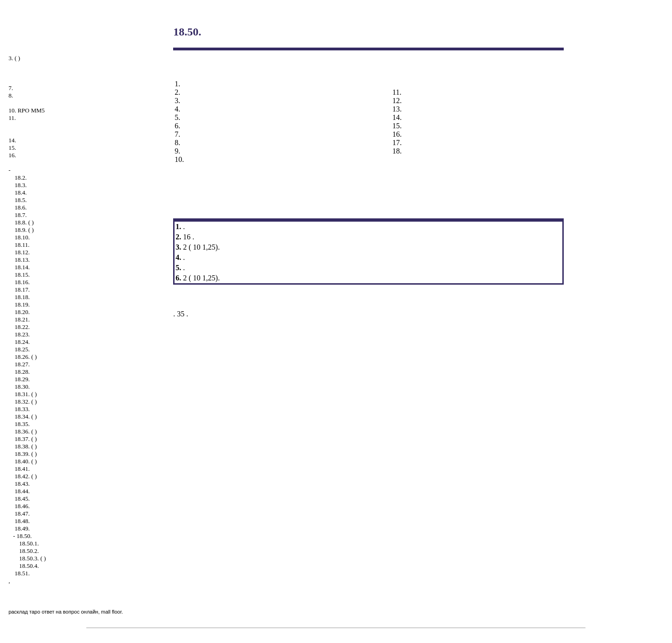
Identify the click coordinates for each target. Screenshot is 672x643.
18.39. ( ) (26, 454)
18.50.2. (29, 551)
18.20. (22, 312)
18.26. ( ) (26, 357)
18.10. (22, 237)
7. (11, 88)
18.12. (22, 252)
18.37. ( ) (26, 439)
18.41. (22, 469)
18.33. (22, 409)
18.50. (24, 536)
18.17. (22, 290)
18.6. (21, 207)
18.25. (22, 349)
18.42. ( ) (26, 476)
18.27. (22, 364)
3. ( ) (14, 58)
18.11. (22, 245)
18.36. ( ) (26, 431)
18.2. (21, 178)
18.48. (22, 521)
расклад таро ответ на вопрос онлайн (53, 612)
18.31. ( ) (26, 394)
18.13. (22, 260)
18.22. (22, 327)
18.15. (22, 275)
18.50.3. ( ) (32, 558)
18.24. (22, 342)
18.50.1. (29, 543)
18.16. (22, 282)
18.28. (22, 372)
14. (12, 140)
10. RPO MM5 (27, 110)
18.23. (22, 334)
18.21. (22, 319)
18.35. (22, 424)
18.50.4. (29, 566)
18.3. (21, 185)
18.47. (22, 514)
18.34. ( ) (26, 416)
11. (12, 118)
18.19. (22, 304)
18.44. (22, 491)
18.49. (22, 528)
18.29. (22, 379)
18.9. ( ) (24, 230)
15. (12, 148)
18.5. (21, 200)
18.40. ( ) (26, 461)
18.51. (22, 573)
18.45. (22, 499)
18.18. (22, 297)
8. (11, 95)
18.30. (22, 387)
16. (12, 155)
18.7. (21, 215)
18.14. (22, 267)
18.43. (22, 484)
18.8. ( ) (24, 222)
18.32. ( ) (26, 402)
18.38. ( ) (26, 446)
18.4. (21, 192)
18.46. (22, 506)
